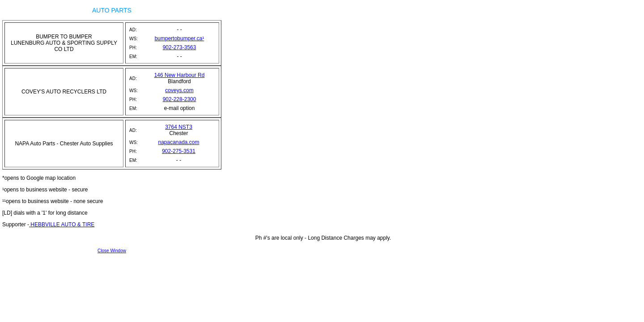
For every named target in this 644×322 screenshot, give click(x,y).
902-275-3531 (179, 151)
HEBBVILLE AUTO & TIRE (62, 225)
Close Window (112, 251)
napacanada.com (178, 142)
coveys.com (179, 90)
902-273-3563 (180, 47)
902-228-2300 (180, 99)
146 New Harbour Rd (180, 75)
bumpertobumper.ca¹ (180, 38)
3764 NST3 (179, 127)
